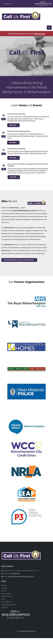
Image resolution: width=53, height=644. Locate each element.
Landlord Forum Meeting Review (19, 131)
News (3, 599)
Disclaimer (5, 607)
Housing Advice (6, 594)
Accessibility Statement (8, 605)
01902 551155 (15, 574)
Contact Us (7, 4)
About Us (4, 585)
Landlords (4, 588)
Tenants (4, 591)
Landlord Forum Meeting (16, 114)
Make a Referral (6, 602)
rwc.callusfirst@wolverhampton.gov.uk (21, 576)
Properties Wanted (7, 596)
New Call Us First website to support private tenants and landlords (28, 165)
